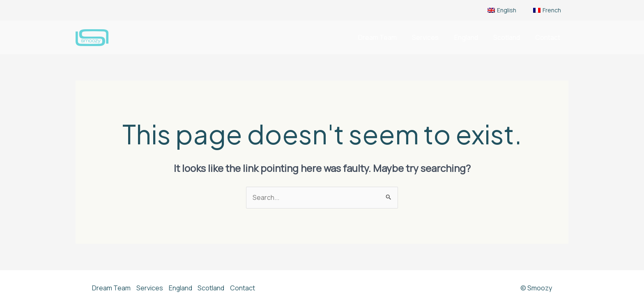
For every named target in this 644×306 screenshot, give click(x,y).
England (471, 37)
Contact (549, 37)
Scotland (510, 37)
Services (433, 37)
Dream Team (387, 37)
